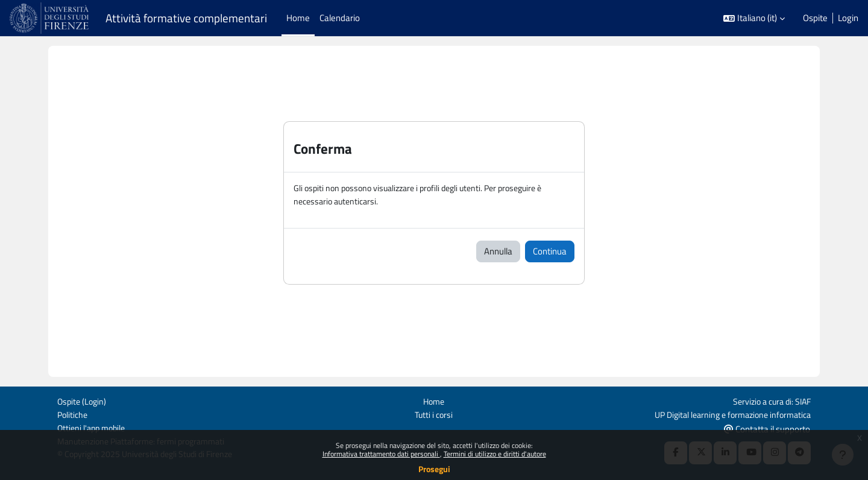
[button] (754, 18)
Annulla (498, 252)
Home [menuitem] (298, 18)
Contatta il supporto (767, 428)
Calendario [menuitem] (340, 18)
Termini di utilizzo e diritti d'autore (495, 454)
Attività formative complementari (186, 18)
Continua (550, 252)
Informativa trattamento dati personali (381, 454)
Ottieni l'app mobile (94, 427)
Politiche (74, 413)
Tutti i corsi (434, 413)
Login (848, 18)
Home (434, 400)
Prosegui (434, 469)
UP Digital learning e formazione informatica (727, 413)
